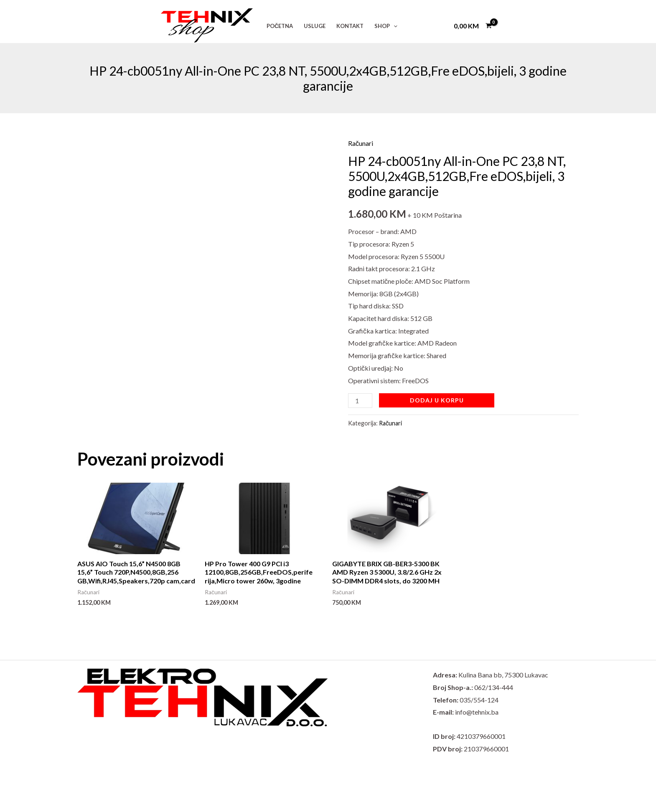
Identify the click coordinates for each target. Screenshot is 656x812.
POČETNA (280, 26)
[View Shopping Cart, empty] (473, 25)
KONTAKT (350, 26)
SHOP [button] (386, 26)
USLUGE (315, 26)
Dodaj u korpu (437, 400)
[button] (394, 26)
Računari (361, 143)
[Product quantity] (360, 401)
